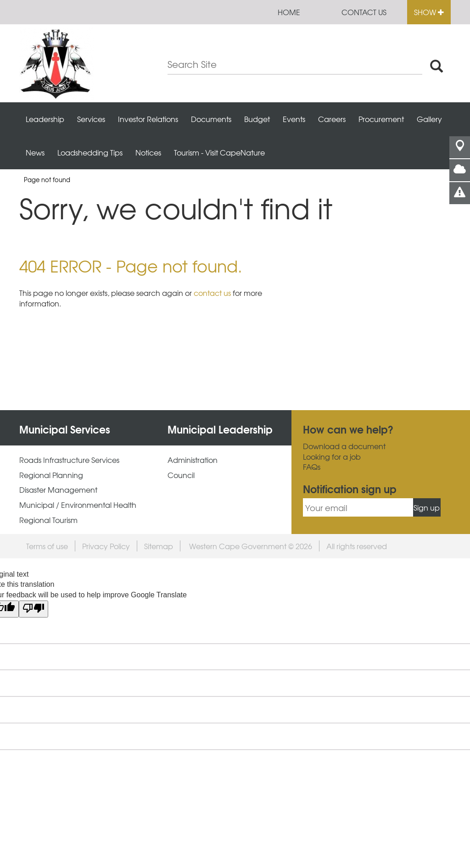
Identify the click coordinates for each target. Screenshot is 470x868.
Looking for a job (332, 457)
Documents (211, 119)
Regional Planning (51, 475)
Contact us (364, 12)
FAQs (312, 467)
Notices (148, 152)
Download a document (344, 446)
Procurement (381, 119)
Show (429, 12)
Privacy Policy (106, 546)
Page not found (47, 180)
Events (294, 119)
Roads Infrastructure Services (69, 460)
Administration (193, 460)
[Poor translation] (34, 609)
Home (289, 12)
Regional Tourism (48, 520)
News (35, 152)
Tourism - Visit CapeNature (219, 152)
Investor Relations (148, 119)
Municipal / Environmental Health (78, 505)
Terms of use (47, 546)
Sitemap (159, 546)
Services (91, 119)
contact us (212, 293)
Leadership (45, 119)
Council (181, 475)
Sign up (427, 507)
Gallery (429, 119)
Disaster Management (58, 490)
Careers (332, 119)
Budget (257, 119)
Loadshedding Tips (90, 152)
